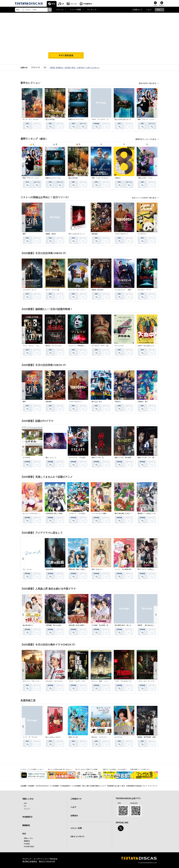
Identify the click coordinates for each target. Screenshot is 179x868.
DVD (54, 4)
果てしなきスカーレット (77, 234)
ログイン (162, 5)
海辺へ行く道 (73, 737)
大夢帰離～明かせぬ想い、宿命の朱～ (58, 625)
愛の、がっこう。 (52, 458)
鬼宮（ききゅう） (98, 569)
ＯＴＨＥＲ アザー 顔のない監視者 (104, 346)
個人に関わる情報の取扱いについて (94, 786)
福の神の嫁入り (28, 625)
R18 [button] (158, 10)
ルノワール (118, 737)
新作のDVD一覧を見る (148, 83)
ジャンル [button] (60, 10)
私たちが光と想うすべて (123, 120)
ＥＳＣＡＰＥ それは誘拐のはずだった (82, 458)
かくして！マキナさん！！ (32, 514)
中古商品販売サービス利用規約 (71, 786)
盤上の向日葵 (50, 120)
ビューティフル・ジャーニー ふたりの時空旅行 (85, 290)
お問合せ (74, 816)
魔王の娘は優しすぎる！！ (124, 514)
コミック (74, 4)
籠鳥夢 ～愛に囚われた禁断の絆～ (150, 625)
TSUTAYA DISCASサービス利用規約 (47, 786)
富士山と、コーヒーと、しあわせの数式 (105, 737)
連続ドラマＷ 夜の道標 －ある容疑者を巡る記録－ (133, 458)
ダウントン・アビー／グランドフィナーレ (37, 681)
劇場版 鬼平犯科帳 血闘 (147, 737)
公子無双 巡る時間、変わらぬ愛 (103, 625)
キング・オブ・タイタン (31, 120)
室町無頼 (95, 234)
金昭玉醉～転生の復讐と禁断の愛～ (81, 625)
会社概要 (23, 786)
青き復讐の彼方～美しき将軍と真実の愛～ (129, 625)
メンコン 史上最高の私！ (124, 569)
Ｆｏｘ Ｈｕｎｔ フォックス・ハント (36, 346)
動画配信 (26, 825)
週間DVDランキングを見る (146, 139)
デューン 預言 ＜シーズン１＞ (103, 681)
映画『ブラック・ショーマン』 (148, 120)
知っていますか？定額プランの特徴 (86, 769)
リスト (155, 5)
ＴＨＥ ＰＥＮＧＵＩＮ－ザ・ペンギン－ (129, 681)
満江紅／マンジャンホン (54, 346)
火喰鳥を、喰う (143, 402)
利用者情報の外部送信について (137, 786)
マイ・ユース (27, 569)
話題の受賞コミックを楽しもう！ (141, 769)
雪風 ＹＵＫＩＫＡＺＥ (100, 178)
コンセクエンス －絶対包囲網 (125, 290)
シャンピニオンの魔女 (99, 514)
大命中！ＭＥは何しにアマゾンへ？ (150, 346)
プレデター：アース (144, 290)
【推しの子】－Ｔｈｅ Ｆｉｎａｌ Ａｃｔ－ (153, 178)
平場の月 (118, 402)
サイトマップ (153, 786)
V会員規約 (31, 786)
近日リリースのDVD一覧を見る (144, 198)
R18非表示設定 (29, 846)
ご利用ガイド (137, 10)
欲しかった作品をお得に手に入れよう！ (60, 769)
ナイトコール (119, 346)
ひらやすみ (26, 458)
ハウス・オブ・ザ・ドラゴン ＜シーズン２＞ (153, 681)
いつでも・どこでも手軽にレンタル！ (32, 769)
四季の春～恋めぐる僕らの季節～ (80, 569)
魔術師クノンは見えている (147, 514)
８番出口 (118, 178)
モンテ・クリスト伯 (52, 290)
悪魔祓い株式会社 (98, 290)
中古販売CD (88, 4)
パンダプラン (142, 234)
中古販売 (27, 844)
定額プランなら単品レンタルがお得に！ (115, 769)
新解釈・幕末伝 (51, 234)
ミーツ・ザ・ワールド (30, 737)
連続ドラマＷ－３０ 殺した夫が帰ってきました (154, 458)
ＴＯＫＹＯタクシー (121, 234)
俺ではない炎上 (97, 402)
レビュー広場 (76, 828)
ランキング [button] (92, 10)
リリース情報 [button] (75, 10)
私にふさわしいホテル (53, 737)
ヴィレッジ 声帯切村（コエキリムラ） (82, 346)
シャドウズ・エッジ (29, 290)
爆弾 (24, 234)
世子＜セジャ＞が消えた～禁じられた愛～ (152, 569)
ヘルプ (149, 10)
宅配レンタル (28, 838)
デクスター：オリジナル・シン (56, 681)
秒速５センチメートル (76, 120)
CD (63, 4)
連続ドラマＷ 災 (98, 458)
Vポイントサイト (78, 836)
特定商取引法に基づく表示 (116, 786)
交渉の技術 (49, 569)
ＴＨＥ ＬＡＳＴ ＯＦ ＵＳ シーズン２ (84, 681)
